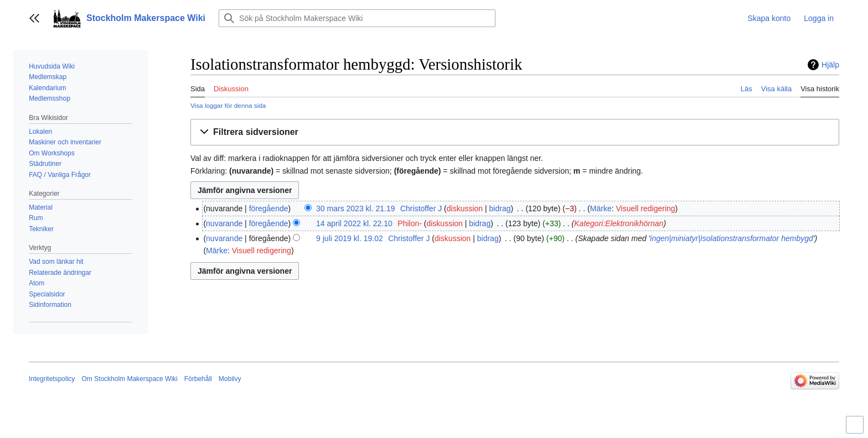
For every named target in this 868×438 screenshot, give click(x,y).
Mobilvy (230, 379)
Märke (601, 208)
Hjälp (830, 65)
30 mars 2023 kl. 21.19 (355, 208)
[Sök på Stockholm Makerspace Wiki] (357, 18)
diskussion (465, 208)
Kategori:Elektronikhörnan (619, 223)
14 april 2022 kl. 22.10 (354, 223)
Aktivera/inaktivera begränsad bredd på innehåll (856, 429)
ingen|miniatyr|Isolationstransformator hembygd (731, 238)
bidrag (500, 208)
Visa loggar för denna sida (228, 105)
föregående (269, 208)
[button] (34, 18)
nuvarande (224, 223)
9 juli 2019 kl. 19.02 (350, 238)
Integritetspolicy (52, 379)
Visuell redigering (645, 208)
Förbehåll (198, 379)
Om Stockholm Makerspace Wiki (129, 379)
